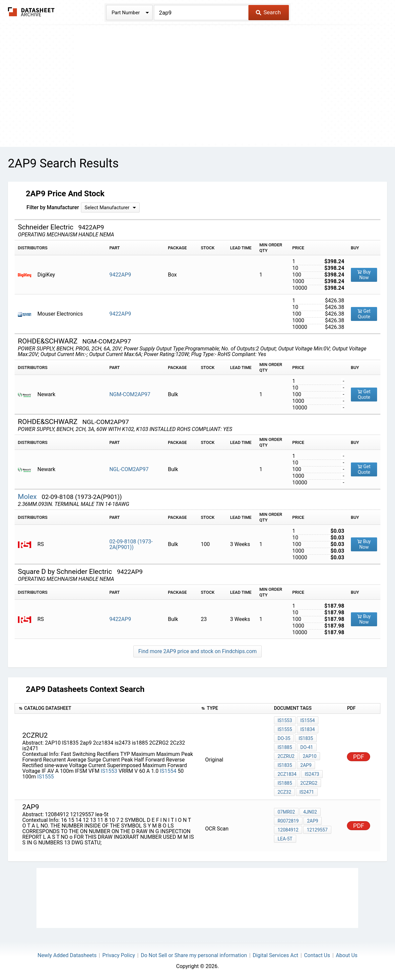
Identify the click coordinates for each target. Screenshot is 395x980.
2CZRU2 (286, 756)
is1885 (285, 783)
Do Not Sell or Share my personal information (194, 955)
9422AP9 (120, 275)
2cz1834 (287, 774)
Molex (28, 497)
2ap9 (306, 765)
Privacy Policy (119, 955)
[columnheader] (106, 709)
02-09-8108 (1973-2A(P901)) (131, 544)
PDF (359, 757)
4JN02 (310, 812)
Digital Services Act (275, 955)
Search (268, 12)
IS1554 (168, 771)
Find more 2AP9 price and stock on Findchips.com (197, 651)
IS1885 (285, 747)
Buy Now (364, 275)
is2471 (307, 792)
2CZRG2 (309, 783)
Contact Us (317, 955)
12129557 (317, 830)
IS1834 (308, 729)
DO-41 (307, 747)
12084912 (288, 830)
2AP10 (310, 756)
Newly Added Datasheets (67, 955)
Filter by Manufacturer (53, 207)
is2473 (312, 774)
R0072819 (288, 821)
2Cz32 (284, 792)
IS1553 (109, 771)
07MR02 (286, 812)
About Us (347, 955)
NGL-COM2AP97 (129, 469)
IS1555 (45, 777)
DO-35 (284, 738)
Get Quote (364, 314)
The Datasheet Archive (31, 12)
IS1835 (306, 738)
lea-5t (285, 839)
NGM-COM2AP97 (130, 394)
